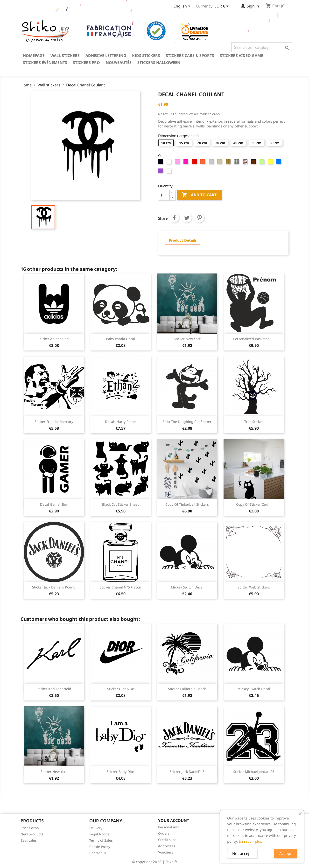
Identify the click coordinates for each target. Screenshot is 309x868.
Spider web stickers (254, 587)
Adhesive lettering (106, 56)
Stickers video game (242, 56)
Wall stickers (65, 56)
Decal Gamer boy (54, 504)
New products (32, 834)
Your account (174, 820)
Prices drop (30, 828)
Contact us (98, 853)
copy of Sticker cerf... (254, 504)
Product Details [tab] (183, 240)
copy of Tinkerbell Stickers (187, 504)
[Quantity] (164, 195)
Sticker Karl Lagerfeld (54, 689)
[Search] (262, 47)
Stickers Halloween (159, 63)
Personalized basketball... (254, 339)
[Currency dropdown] (222, 7)
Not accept (242, 854)
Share (174, 218)
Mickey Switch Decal (187, 587)
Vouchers (166, 852)
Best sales (29, 840)
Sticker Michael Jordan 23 (254, 772)
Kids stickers (146, 56)
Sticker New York (187, 339)
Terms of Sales (101, 840)
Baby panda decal (120, 339)
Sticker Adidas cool (54, 339)
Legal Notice (99, 834)
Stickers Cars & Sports (190, 56)
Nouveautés (119, 63)
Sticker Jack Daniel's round (54, 587)
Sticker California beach (187, 689)
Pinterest (199, 218)
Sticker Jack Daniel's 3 (187, 772)
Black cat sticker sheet (120, 504)
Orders (164, 833)
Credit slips (167, 840)
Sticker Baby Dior (120, 772)
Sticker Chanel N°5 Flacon (120, 587)
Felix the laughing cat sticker (187, 422)
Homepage (34, 56)
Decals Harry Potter (121, 422)
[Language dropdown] (183, 7)
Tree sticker (254, 422)
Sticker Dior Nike (121, 689)
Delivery (96, 828)
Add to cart (199, 195)
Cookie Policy (100, 847)
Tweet (187, 218)
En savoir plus (250, 841)
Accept (285, 854)
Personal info (169, 827)
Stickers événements (45, 63)
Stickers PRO (86, 63)
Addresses (167, 846)
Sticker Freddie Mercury (54, 422)
